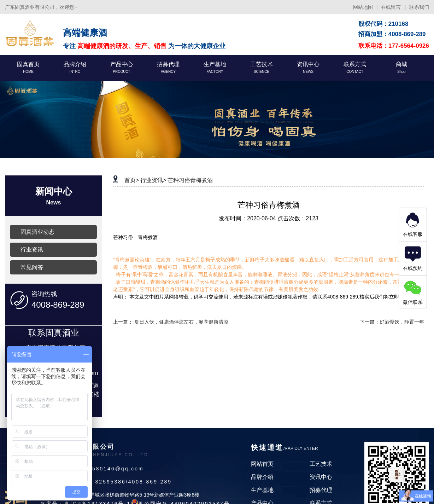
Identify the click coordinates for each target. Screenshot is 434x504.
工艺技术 (321, 464)
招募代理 (321, 490)
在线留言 (391, 7)
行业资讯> (153, 180)
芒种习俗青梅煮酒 (190, 180)
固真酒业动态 (37, 232)
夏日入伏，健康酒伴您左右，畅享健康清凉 (181, 322)
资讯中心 (321, 477)
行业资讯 (32, 250)
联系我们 (419, 7)
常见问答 (32, 267)
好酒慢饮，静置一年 (402, 322)
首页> (132, 180)
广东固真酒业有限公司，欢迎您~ (41, 7)
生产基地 (262, 490)
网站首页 (262, 464)
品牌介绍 (262, 477)
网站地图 (363, 7)
